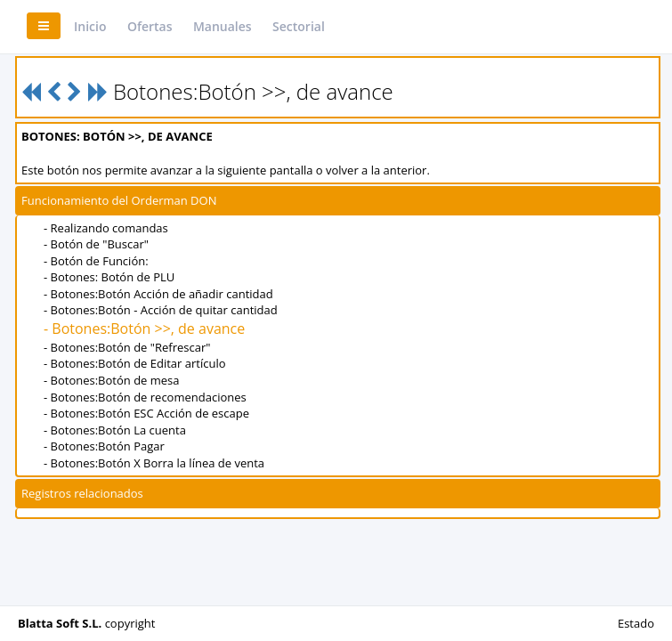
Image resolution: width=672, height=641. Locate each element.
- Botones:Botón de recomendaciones (145, 397)
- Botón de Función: (96, 261)
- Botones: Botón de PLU (109, 277)
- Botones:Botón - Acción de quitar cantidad (161, 310)
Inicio (90, 26)
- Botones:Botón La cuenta (115, 430)
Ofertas (150, 26)
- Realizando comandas (106, 228)
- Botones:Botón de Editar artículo (135, 363)
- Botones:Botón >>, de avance (144, 329)
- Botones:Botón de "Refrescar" (127, 347)
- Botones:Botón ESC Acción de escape (146, 413)
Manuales (223, 26)
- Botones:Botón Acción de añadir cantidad (158, 294)
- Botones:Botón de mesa (112, 380)
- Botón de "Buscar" (96, 244)
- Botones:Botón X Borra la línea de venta (154, 463)
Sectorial (299, 26)
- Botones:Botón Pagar (104, 446)
